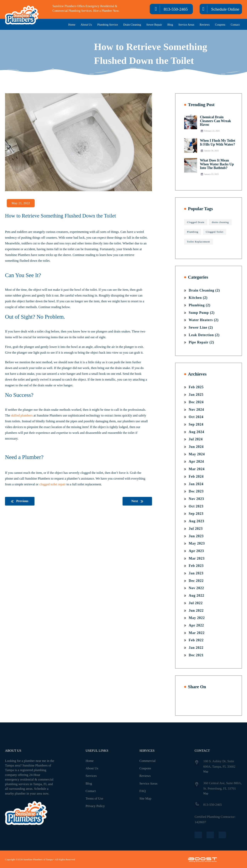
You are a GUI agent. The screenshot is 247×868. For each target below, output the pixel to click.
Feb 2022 (196, 640)
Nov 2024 (197, 410)
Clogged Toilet (215, 232)
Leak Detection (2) (204, 335)
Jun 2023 (196, 536)
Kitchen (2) (198, 298)
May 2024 (197, 454)
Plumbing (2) (200, 305)
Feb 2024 (196, 476)
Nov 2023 (197, 499)
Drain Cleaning (132, 25)
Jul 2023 (196, 529)
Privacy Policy (95, 806)
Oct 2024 (196, 417)
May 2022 (197, 618)
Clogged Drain (196, 222)
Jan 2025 (196, 395)
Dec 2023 (196, 491)
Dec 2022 (196, 581)
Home (72, 25)
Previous (22, 501)
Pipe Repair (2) (202, 342)
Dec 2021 (196, 655)
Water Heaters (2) (204, 320)
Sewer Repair (154, 25)
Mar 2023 (197, 558)
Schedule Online (225, 9)
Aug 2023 (197, 521)
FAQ (142, 791)
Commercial (147, 761)
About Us (86, 25)
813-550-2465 (176, 9)
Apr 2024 (196, 461)
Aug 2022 (197, 596)
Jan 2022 (196, 648)
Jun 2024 (196, 447)
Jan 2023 (196, 573)
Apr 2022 (196, 625)
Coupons (220, 25)
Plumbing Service (108, 25)
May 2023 (197, 543)
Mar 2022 (197, 633)
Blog (170, 25)
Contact (235, 25)
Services (91, 776)
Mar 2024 (197, 469)
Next (135, 501)
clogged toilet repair (53, 484)
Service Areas (186, 25)
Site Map (145, 798)
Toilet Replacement (199, 242)
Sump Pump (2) (202, 313)
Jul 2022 (196, 603)
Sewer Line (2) (201, 327)
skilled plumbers (22, 415)
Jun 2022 (196, 611)
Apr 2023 (196, 551)
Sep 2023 (196, 514)
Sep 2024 (196, 424)
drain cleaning (220, 222)
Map (206, 772)
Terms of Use (94, 798)
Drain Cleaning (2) (204, 290)
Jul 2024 (196, 439)
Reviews (205, 25)
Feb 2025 (196, 387)
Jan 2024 (196, 484)
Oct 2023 (196, 506)
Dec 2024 (196, 402)
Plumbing (193, 232)
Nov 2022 (197, 588)
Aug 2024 (197, 432)
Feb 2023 (196, 566)
